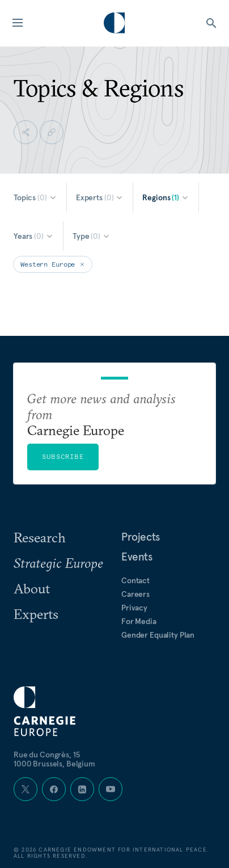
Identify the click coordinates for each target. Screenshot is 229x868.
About (32, 588)
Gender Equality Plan (158, 635)
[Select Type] (92, 236)
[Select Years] (34, 236)
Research (40, 537)
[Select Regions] (166, 197)
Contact (135, 580)
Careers (135, 594)
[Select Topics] (35, 197)
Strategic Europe (58, 563)
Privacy (134, 608)
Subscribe (63, 456)
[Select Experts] (100, 197)
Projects (141, 537)
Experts (36, 614)
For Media (139, 621)
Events (137, 557)
